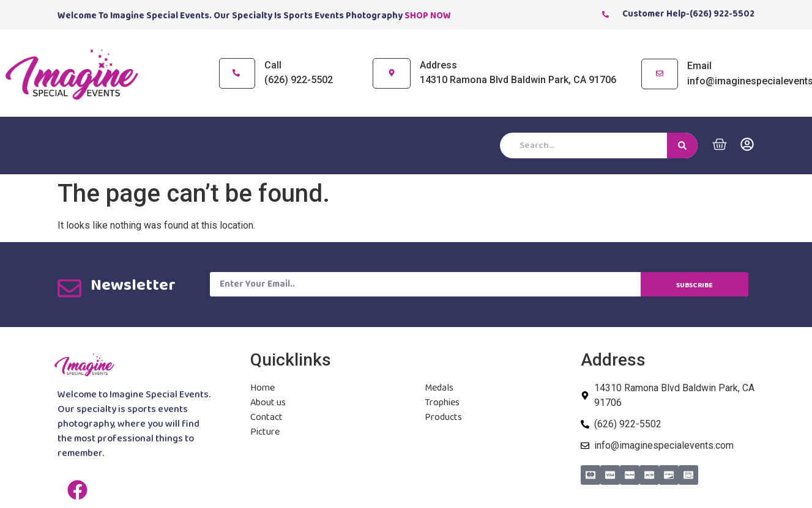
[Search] (682, 145)
